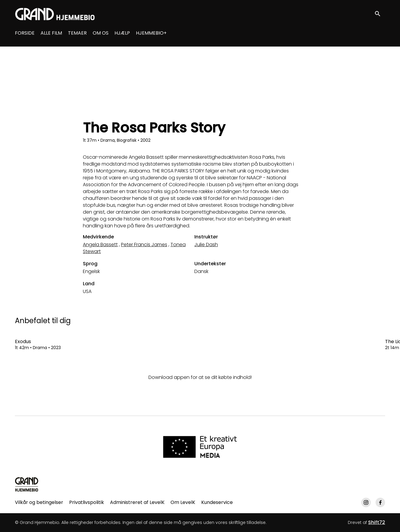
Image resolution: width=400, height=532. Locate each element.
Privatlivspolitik (87, 502)
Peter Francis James (144, 245)
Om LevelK (183, 502)
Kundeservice (217, 502)
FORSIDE (25, 33)
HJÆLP (122, 33)
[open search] (380, 14)
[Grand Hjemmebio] (27, 484)
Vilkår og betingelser (39, 502)
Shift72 (377, 522)
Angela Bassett (100, 245)
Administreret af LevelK (137, 502)
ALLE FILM (51, 33)
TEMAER (77, 33)
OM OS (101, 33)
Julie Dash (206, 245)
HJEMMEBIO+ (151, 33)
